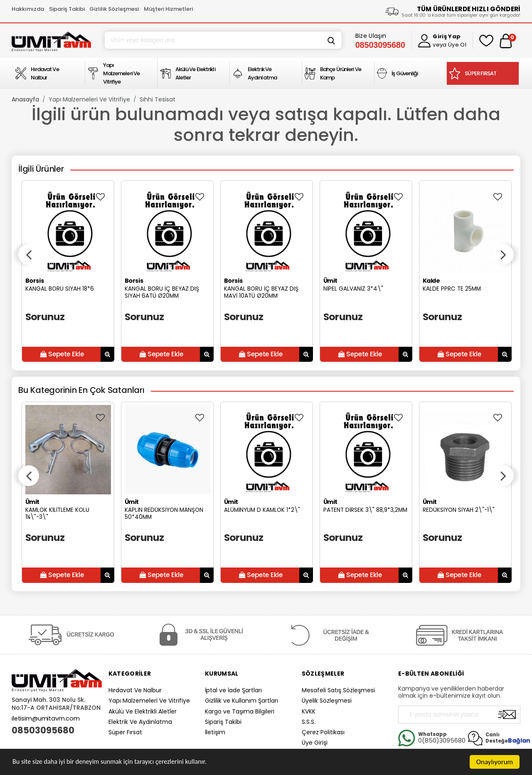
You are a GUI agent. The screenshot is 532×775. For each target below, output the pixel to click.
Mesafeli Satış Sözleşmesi (338, 690)
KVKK (309, 711)
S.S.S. (309, 722)
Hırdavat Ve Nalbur (135, 690)
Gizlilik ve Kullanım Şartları (241, 701)
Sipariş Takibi (67, 9)
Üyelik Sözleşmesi (327, 701)
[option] (68, 271)
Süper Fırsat (125, 732)
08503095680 (43, 731)
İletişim (215, 732)
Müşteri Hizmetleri (168, 9)
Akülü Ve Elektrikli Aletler (143, 711)
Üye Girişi (315, 743)
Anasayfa (25, 99)
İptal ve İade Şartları (233, 690)
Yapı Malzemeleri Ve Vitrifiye (89, 99)
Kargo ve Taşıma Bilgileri (240, 711)
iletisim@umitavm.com (46, 718)
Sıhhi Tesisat (158, 99)
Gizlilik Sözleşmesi (114, 9)
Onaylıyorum (495, 762)
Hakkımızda (28, 9)
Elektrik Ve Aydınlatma (140, 722)
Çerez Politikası (323, 732)
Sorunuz (45, 317)
